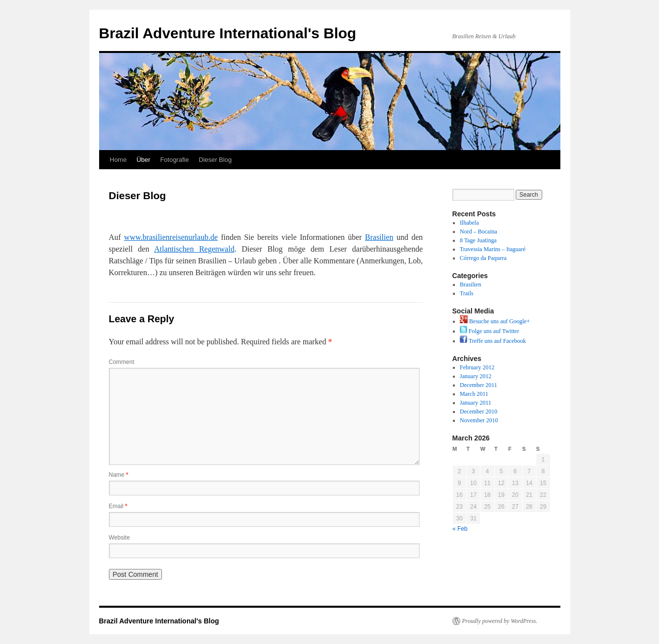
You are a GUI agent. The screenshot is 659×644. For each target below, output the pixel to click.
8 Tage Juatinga (478, 240)
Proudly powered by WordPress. (500, 621)
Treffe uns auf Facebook (493, 341)
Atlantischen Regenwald (194, 249)
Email (118, 506)
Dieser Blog (215, 160)
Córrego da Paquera (483, 258)
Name (119, 475)
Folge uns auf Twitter (489, 331)
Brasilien (379, 237)
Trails (467, 293)
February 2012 (477, 367)
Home (119, 160)
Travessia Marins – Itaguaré (493, 249)
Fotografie (174, 160)
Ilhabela (469, 223)
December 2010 (478, 412)
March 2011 (474, 394)
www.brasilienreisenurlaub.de (171, 237)
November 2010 (479, 420)
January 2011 (475, 403)
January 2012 (475, 376)
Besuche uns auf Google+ (495, 321)
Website (119, 538)
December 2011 (478, 385)
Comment (122, 362)
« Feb (460, 529)
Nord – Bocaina (478, 232)
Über (143, 160)
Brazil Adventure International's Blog (228, 33)
